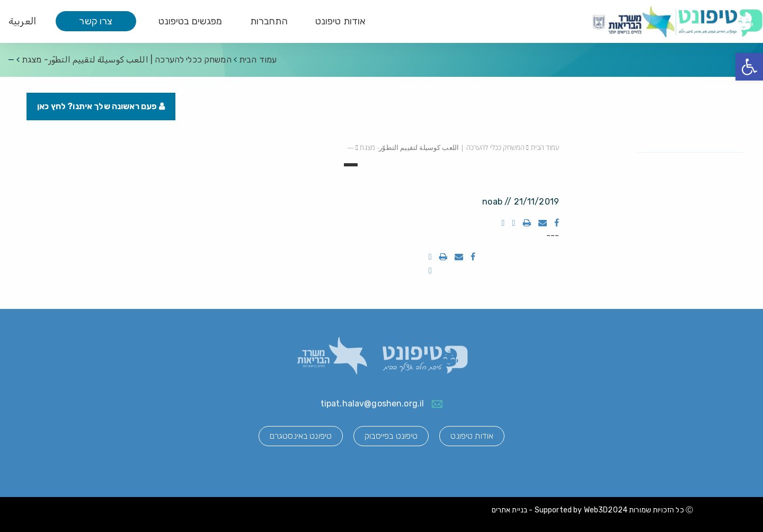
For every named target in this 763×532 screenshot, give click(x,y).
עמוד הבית (258, 60)
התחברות (269, 21)
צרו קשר (96, 21)
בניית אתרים (510, 510)
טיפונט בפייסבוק (391, 436)
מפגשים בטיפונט (190, 21)
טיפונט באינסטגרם (301, 436)
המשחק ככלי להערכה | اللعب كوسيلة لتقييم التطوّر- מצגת (127, 60)
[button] (749, 67)
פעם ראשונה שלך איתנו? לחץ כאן (101, 106)
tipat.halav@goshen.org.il (372, 404)
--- (553, 236)
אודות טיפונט (341, 21)
